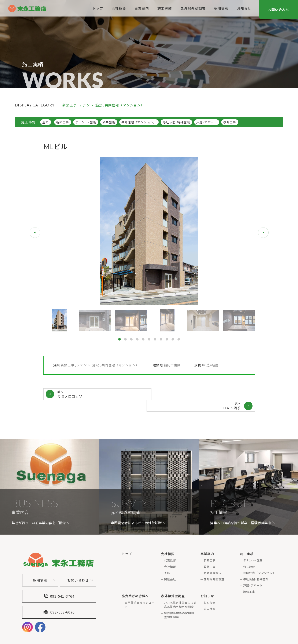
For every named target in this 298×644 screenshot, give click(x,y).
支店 (167, 561)
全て (45, 122)
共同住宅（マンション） (139, 122)
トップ (97, 8)
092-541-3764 (59, 585)
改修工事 (230, 122)
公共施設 (109, 122)
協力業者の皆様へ (135, 584)
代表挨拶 (170, 548)
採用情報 (220, 8)
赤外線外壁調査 (192, 8)
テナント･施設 (86, 122)
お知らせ (243, 8)
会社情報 (170, 555)
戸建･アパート (207, 122)
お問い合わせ (279, 10)
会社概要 (118, 8)
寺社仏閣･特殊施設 (176, 122)
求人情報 (210, 597)
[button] (263, 233)
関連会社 (170, 567)
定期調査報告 (213, 561)
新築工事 (63, 122)
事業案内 (141, 8)
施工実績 (164, 8)
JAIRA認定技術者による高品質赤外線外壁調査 (180, 593)
